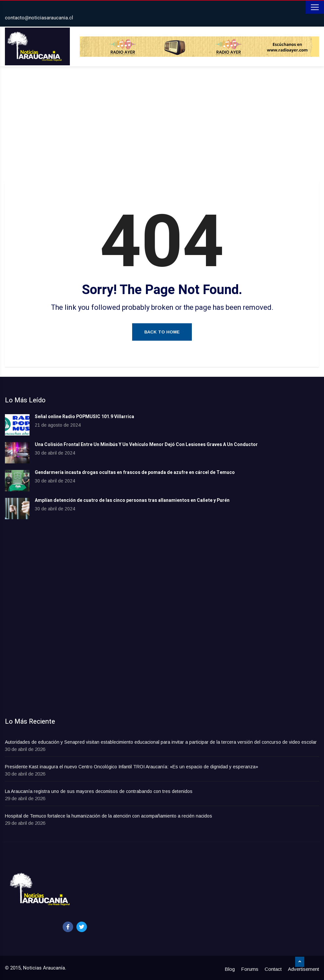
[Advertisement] (162, 125)
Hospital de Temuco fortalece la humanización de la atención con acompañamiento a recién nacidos (109, 816)
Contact (273, 969)
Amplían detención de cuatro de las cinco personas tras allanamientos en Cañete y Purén (132, 500)
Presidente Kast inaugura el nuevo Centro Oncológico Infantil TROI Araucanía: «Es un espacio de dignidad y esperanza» (132, 767)
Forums (250, 969)
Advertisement (304, 969)
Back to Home (162, 332)
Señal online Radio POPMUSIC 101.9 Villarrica (84, 417)
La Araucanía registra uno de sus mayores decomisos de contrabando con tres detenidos (99, 791)
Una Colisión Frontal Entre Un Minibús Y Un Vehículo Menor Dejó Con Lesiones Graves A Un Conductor (146, 445)
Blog (230, 969)
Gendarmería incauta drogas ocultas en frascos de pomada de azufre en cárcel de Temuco (135, 472)
